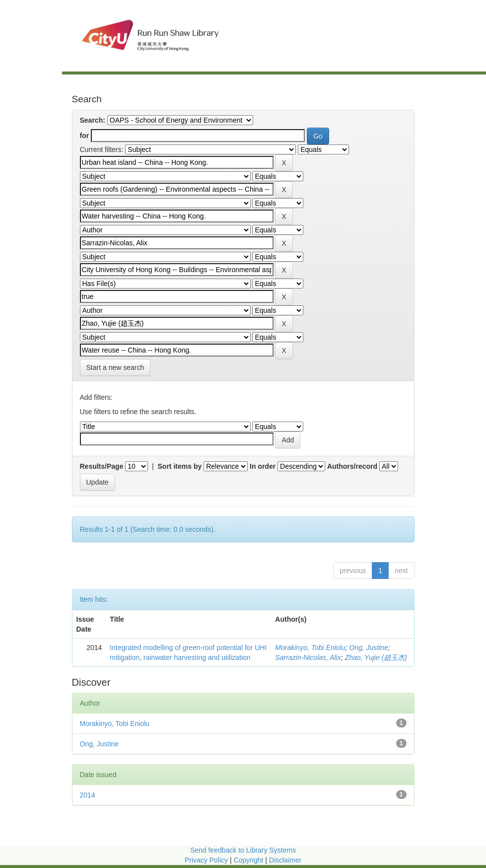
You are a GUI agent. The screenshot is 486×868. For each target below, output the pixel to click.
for (85, 136)
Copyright (249, 860)
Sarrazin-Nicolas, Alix (308, 657)
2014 (88, 795)
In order (263, 466)
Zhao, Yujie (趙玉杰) (376, 657)
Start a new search (115, 367)
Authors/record (352, 466)
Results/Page (102, 466)
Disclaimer (285, 860)
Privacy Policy (206, 860)
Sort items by (180, 466)
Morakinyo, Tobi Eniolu (310, 648)
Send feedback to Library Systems (243, 850)
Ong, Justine (369, 648)
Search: (93, 120)
